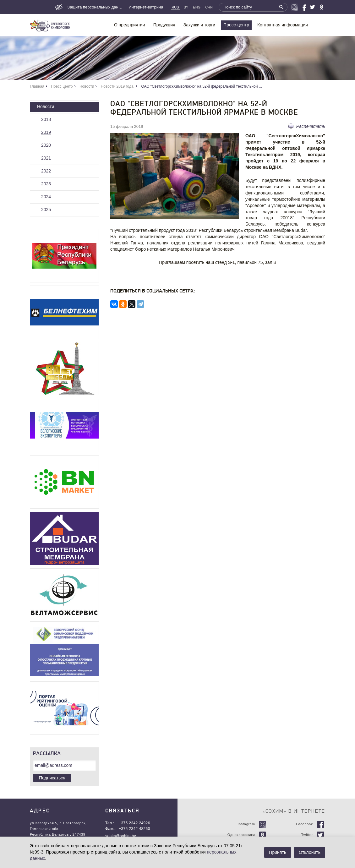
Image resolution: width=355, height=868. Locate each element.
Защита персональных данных (96, 7)
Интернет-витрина (146, 7)
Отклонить (310, 852)
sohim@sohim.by (121, 836)
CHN (209, 7)
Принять (278, 852)
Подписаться (52, 778)
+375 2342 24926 (134, 823)
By (186, 7)
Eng (197, 7)
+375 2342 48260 (134, 829)
